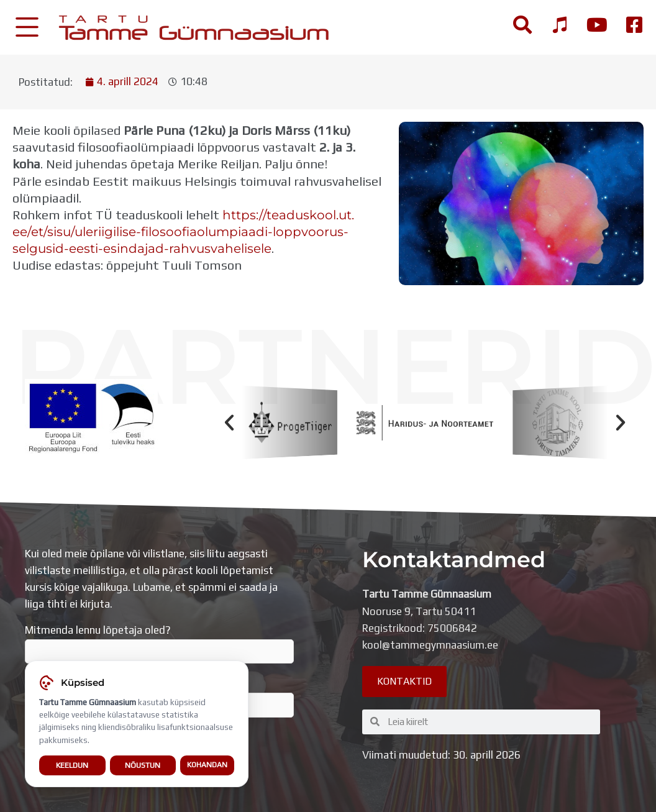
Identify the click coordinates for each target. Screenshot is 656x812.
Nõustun (143, 766)
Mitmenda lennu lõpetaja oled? (159, 644)
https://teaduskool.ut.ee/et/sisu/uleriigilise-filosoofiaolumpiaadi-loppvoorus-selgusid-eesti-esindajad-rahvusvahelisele (183, 231)
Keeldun (72, 766)
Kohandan (207, 766)
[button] (229, 422)
